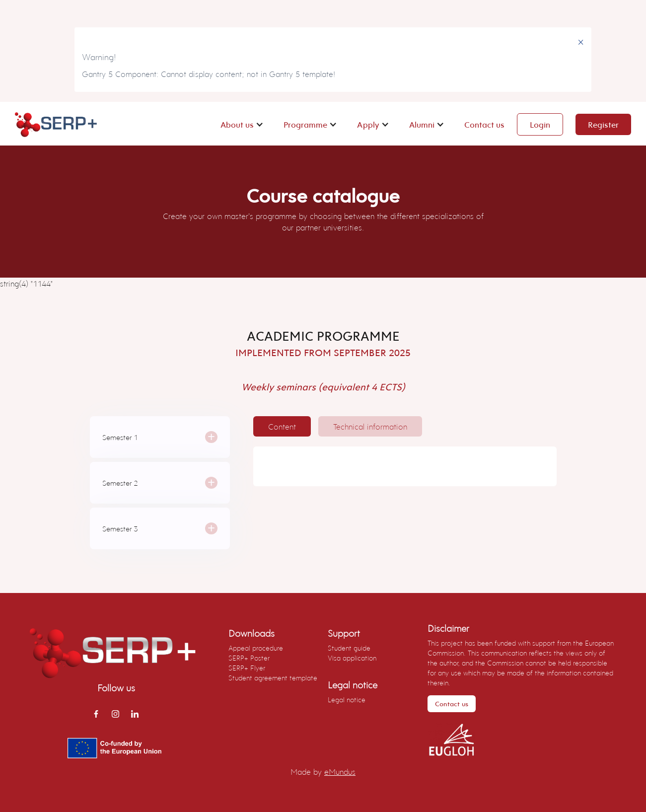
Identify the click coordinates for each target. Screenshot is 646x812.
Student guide (349, 648)
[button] (242, 124)
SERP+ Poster (249, 658)
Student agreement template (273, 678)
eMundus (340, 772)
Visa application (352, 658)
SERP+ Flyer (247, 668)
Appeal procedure (256, 648)
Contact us (484, 124)
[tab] (282, 426)
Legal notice (347, 700)
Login (540, 124)
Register (603, 124)
